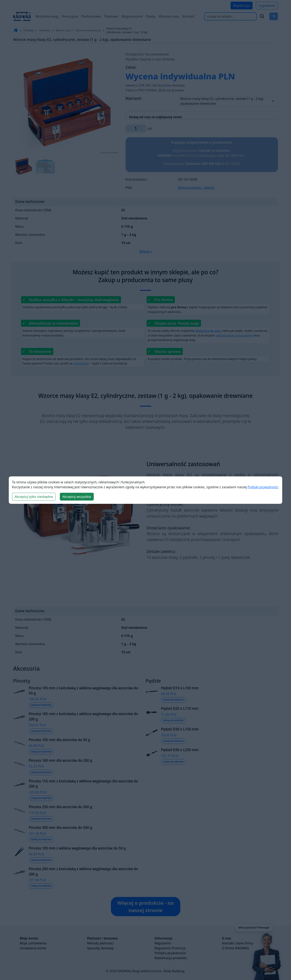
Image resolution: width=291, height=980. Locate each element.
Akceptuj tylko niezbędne (34, 497)
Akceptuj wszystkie (77, 497)
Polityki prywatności (263, 487)
